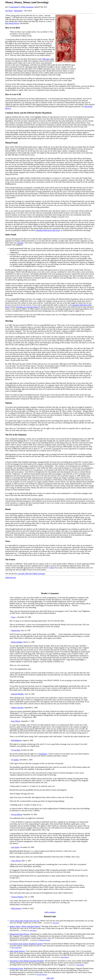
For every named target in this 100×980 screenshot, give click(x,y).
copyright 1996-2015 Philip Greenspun (31, 574)
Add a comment (50, 912)
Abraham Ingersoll (44, 940)
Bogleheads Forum (16, 968)
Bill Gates (46, 59)
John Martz (33, 930)
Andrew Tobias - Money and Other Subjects (25, 926)
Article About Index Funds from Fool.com (24, 921)
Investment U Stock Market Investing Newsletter (27, 961)
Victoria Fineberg (17, 897)
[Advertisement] (86, 50)
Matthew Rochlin (17, 708)
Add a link (50, 978)
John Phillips (80, 965)
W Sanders (15, 760)
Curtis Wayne (16, 861)
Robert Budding (17, 642)
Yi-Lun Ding (16, 750)
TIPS (52, 568)
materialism (14, 7)
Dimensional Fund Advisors (19, 934)
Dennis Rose (16, 630)
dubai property (16, 908)
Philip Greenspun (27, 7)
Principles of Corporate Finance (28, 307)
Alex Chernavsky (16, 948)
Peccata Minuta (17, 814)
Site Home (9, 11)
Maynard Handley (18, 694)
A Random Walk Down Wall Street (48, 230)
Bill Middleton (16, 740)
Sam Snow (56, 923)
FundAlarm (43, 754)
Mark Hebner (65, 957)
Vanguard (20, 243)
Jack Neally (15, 847)
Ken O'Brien (16, 721)
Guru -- (14, 617)
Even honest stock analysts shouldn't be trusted (26, 944)
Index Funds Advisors (17, 951)
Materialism (18, 11)
